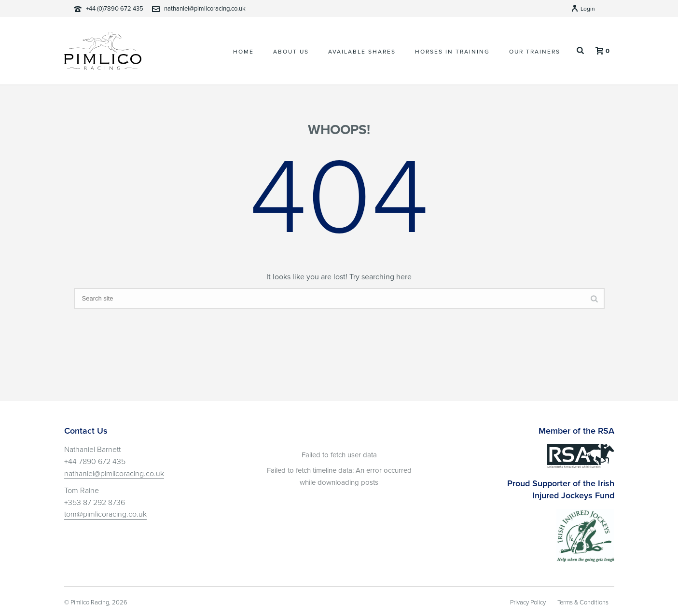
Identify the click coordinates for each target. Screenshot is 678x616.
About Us (291, 52)
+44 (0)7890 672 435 (115, 9)
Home (243, 52)
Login (583, 9)
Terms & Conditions (583, 602)
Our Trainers (535, 52)
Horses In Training (452, 52)
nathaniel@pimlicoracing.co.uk (205, 9)
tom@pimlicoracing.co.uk (105, 514)
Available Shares (362, 52)
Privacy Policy (528, 602)
